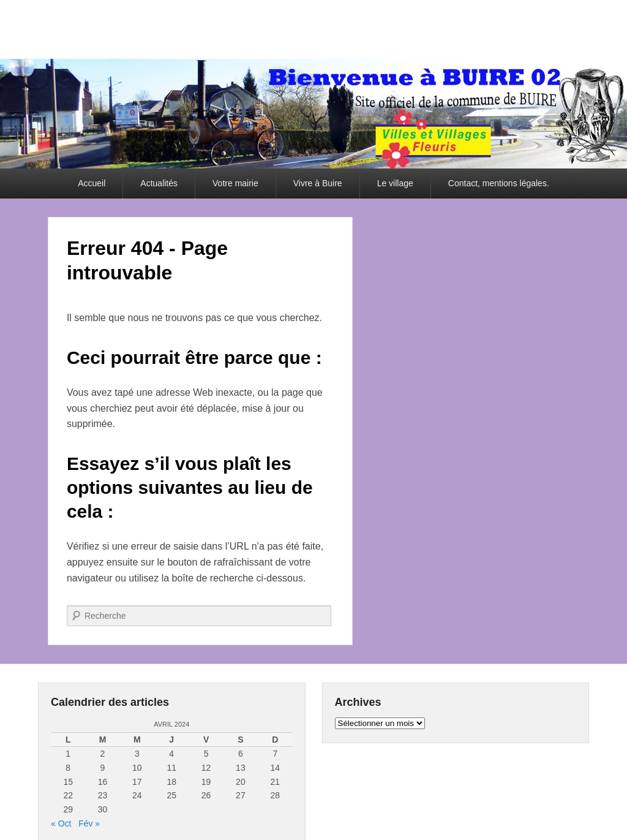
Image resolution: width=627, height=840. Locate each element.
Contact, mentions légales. (499, 183)
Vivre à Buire (318, 183)
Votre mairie (235, 183)
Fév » (89, 823)
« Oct (61, 823)
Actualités (159, 183)
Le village (395, 183)
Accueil (92, 183)
